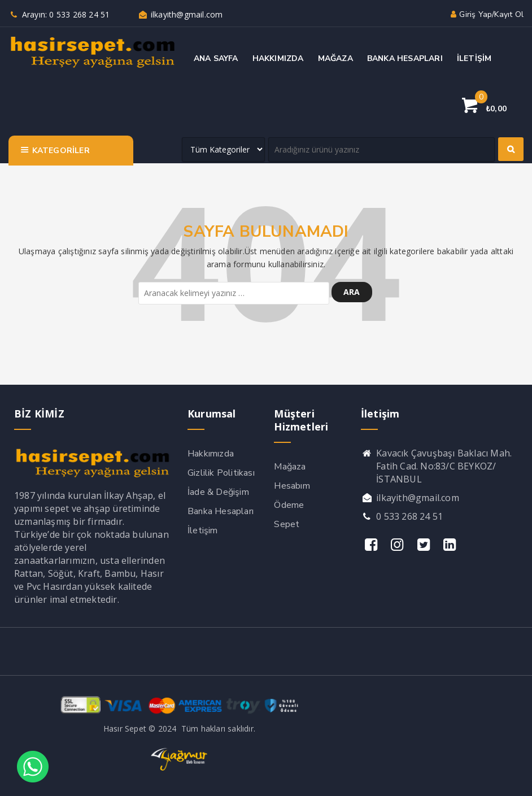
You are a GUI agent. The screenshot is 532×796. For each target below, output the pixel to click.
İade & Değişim (218, 492)
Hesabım (292, 486)
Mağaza (290, 467)
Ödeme (289, 505)
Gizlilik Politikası (221, 473)
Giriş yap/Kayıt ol (486, 14)
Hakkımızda (211, 454)
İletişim (203, 530)
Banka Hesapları (221, 511)
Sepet (287, 524)
